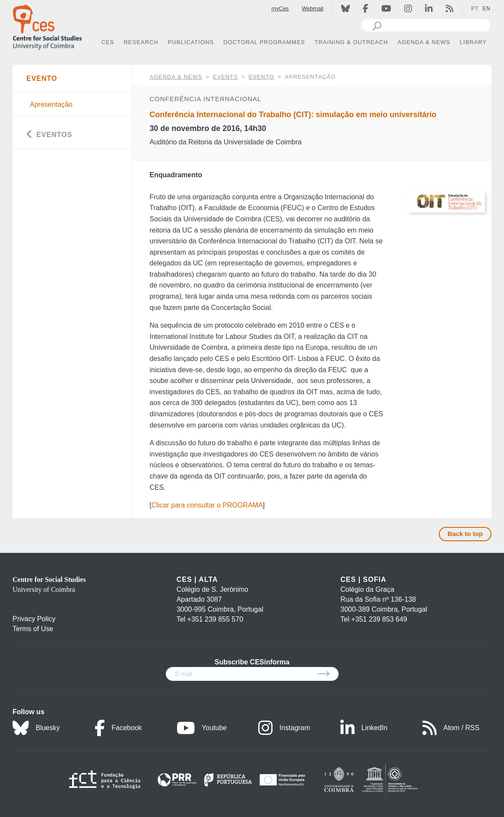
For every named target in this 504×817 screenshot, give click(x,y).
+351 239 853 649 (379, 619)
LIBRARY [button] (473, 42)
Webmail (313, 8)
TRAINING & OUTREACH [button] (352, 42)
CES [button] (108, 42)
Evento (262, 77)
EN (487, 9)
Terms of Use (33, 629)
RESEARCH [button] (141, 42)
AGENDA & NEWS (176, 77)
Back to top (465, 534)
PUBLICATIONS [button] (191, 42)
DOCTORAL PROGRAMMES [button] (264, 42)
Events (225, 77)
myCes (280, 8)
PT (475, 9)
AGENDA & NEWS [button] (424, 42)
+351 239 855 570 (215, 619)
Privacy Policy (34, 619)
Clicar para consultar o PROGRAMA (207, 505)
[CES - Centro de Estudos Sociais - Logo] (47, 25)
